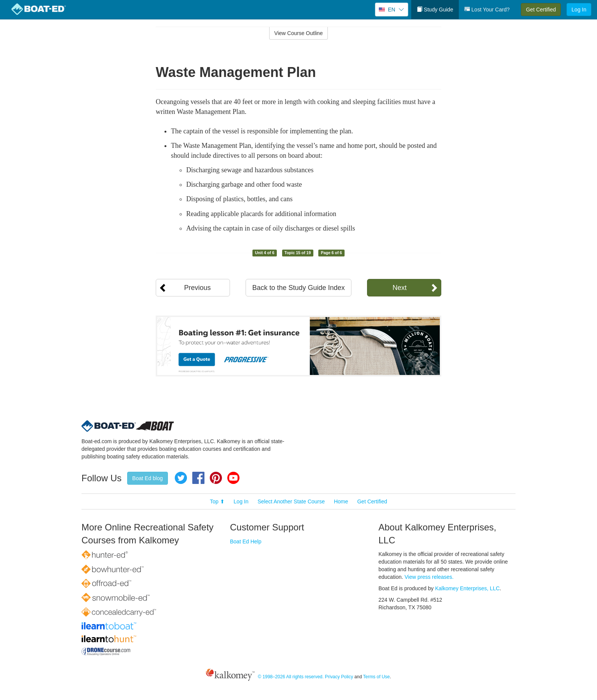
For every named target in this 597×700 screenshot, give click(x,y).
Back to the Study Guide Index (298, 288)
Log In (579, 10)
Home (341, 501)
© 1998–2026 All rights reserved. (291, 677)
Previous (197, 288)
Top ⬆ (217, 501)
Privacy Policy (339, 677)
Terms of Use (377, 677)
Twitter (181, 478)
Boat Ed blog (147, 478)
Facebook (198, 478)
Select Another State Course (291, 501)
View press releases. (429, 577)
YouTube (233, 478)
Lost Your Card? (487, 10)
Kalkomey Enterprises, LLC (468, 588)
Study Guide (435, 10)
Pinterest (216, 478)
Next (400, 288)
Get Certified (541, 10)
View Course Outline (298, 33)
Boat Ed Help (246, 541)
